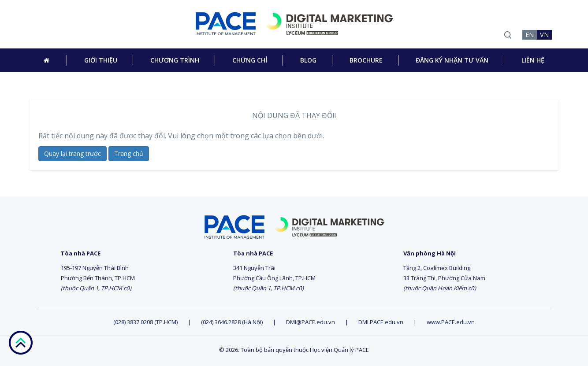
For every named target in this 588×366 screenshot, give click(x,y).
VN (544, 35)
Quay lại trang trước (73, 153)
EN (530, 35)
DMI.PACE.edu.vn (381, 322)
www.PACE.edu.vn (451, 322)
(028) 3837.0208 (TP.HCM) (146, 322)
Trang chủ (129, 153)
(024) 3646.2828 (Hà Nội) (232, 322)
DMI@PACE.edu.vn (311, 322)
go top (20, 343)
